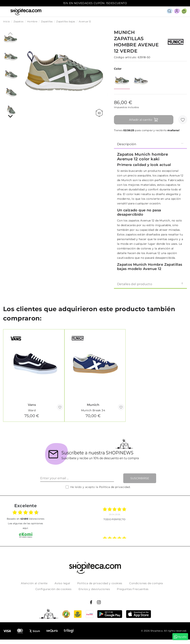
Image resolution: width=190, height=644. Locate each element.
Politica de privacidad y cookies (100, 583)
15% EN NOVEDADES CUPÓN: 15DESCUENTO (95, 3)
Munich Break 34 (93, 410)
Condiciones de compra (146, 583)
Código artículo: (125, 57)
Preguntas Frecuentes (133, 589)
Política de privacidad (115, 487)
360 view (99, 113)
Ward (32, 410)
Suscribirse (140, 478)
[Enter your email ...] (77, 478)
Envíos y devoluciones (94, 589)
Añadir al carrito (144, 120)
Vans (32, 405)
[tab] (150, 144)
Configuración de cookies (53, 589)
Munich (93, 405)
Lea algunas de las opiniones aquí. (25, 526)
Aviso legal (62, 583)
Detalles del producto (150, 284)
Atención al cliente (34, 583)
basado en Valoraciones (26, 519)
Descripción (150, 144)
